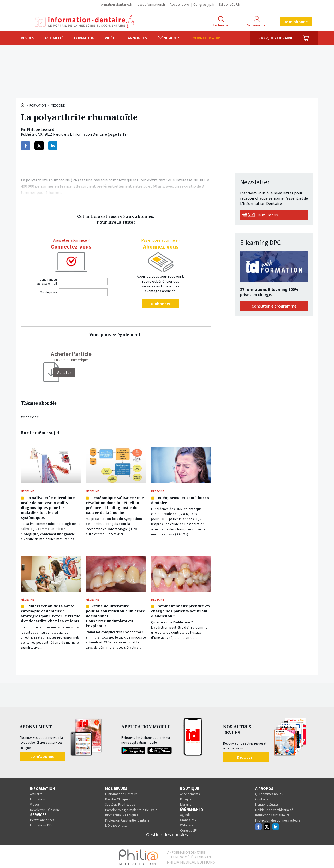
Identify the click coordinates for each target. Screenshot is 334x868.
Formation (84, 38)
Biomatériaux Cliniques (121, 814)
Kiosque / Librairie (276, 38)
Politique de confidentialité (274, 809)
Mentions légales (267, 803)
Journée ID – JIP (205, 38)
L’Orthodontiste (116, 824)
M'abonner (161, 304)
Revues (28, 38)
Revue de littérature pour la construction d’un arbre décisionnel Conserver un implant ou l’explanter (115, 615)
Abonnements (190, 793)
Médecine (58, 105)
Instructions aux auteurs (272, 814)
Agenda (185, 814)
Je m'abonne (296, 22)
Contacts (262, 798)
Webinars (186, 824)
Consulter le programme (274, 306)
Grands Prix (188, 819)
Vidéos (111, 38)
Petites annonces (42, 819)
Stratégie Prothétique (120, 803)
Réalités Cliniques (117, 798)
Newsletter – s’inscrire (45, 809)
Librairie (186, 803)
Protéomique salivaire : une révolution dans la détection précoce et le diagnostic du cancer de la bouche (115, 505)
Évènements (169, 38)
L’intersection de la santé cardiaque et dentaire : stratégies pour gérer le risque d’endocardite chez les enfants (51, 612)
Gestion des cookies (167, 834)
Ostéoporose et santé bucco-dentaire (181, 500)
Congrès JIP (189, 829)
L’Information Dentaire (121, 793)
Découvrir (246, 756)
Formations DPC (42, 824)
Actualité (54, 38)
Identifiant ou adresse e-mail (47, 281)
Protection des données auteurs (278, 819)
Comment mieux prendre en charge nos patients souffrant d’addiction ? (180, 610)
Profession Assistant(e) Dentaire (127, 819)
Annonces (137, 38)
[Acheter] (64, 372)
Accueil (23, 105)
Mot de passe (48, 292)
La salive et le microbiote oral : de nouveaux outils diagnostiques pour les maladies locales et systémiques (48, 507)
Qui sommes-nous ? (269, 793)
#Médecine (30, 417)
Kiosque (186, 798)
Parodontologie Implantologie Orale (131, 809)
